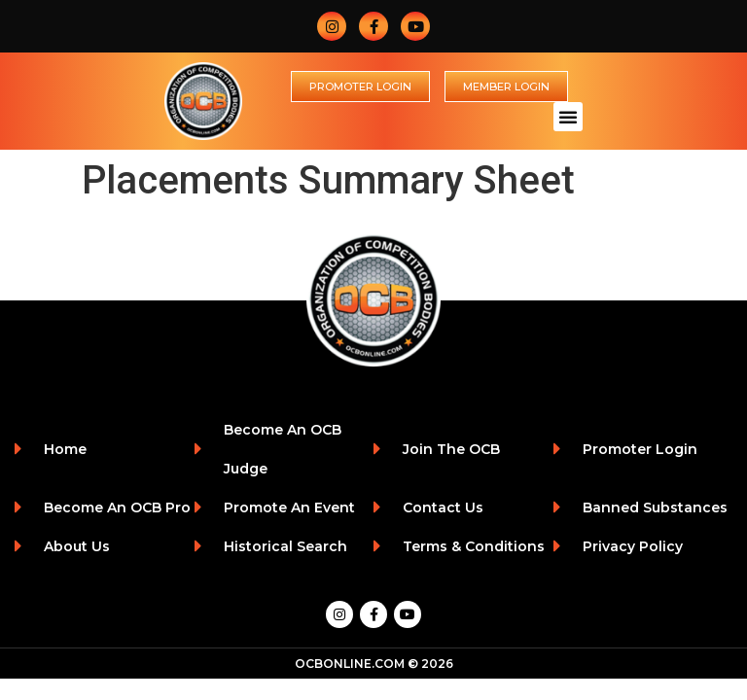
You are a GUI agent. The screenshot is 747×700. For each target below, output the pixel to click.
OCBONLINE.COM (350, 664)
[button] (568, 117)
